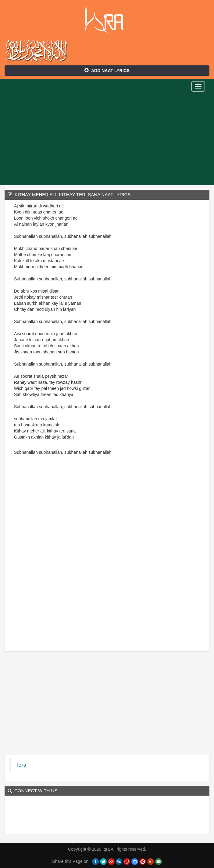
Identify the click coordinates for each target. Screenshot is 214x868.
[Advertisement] (107, 140)
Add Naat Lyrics (107, 71)
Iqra (107, 20)
